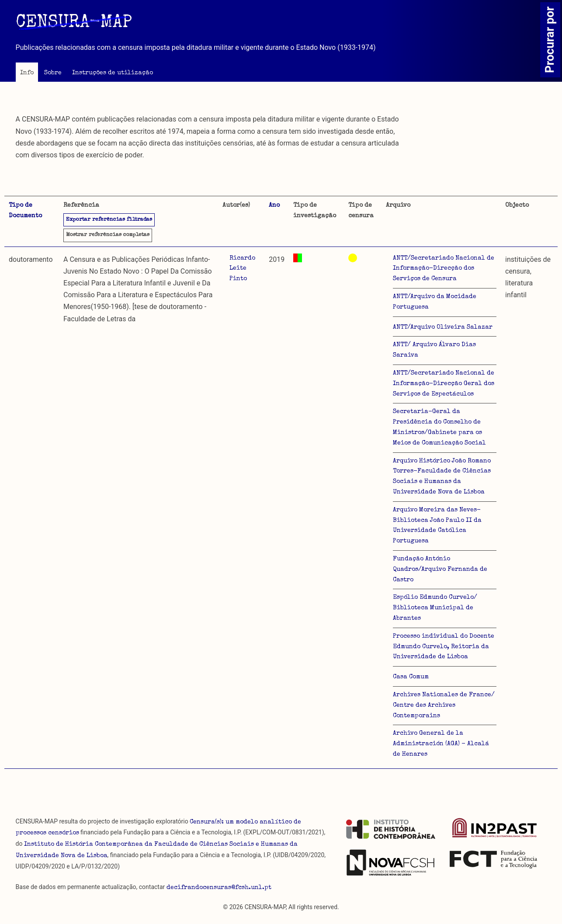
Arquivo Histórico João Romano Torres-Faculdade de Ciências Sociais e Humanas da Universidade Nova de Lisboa (442, 477)
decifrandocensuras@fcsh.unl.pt (219, 888)
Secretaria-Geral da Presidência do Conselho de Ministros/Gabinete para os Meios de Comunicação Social (439, 427)
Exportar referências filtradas (109, 220)
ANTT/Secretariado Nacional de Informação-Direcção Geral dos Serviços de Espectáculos (444, 384)
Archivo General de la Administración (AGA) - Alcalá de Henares (441, 744)
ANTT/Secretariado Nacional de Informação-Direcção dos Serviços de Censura (444, 269)
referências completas (108, 235)
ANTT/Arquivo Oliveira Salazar (443, 327)
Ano (274, 205)
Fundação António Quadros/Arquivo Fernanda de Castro (440, 570)
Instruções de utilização (113, 73)
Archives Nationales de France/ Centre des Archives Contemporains (444, 705)
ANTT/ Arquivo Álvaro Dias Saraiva (434, 350)
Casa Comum (411, 677)
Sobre (53, 73)
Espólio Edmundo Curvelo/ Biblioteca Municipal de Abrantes (435, 608)
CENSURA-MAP (74, 23)
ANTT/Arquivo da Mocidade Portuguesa (435, 302)
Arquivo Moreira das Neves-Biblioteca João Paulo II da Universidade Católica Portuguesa (437, 526)
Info (27, 73)
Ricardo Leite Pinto (242, 269)
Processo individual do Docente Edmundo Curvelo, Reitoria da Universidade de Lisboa (444, 647)
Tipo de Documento (25, 211)
